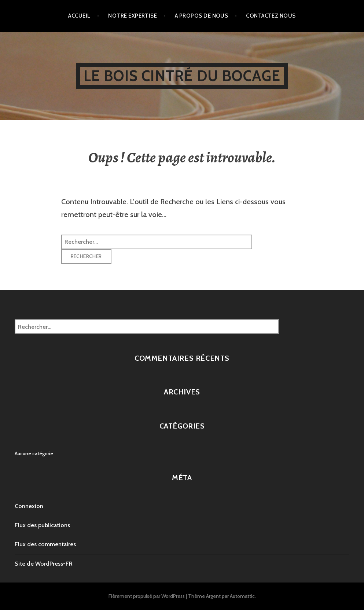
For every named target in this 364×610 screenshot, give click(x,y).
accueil (79, 16)
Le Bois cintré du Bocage (182, 76)
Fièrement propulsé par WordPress (147, 596)
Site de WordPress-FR (44, 564)
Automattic (242, 596)
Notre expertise (133, 16)
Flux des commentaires (45, 544)
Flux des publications (42, 525)
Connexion (29, 506)
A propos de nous (201, 16)
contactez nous (271, 16)
